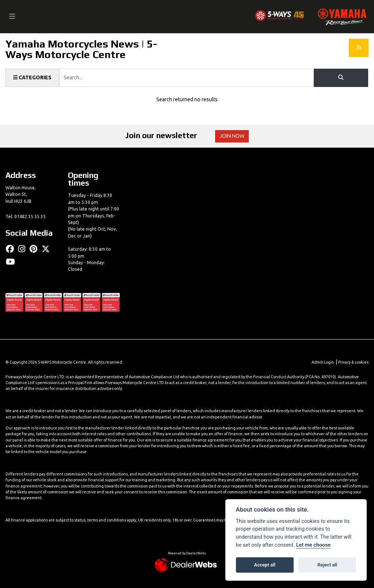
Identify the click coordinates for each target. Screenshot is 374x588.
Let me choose (314, 545)
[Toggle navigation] (12, 17)
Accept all (265, 565)
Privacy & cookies (353, 362)
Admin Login (322, 362)
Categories (33, 78)
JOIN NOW (232, 136)
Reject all (327, 565)
